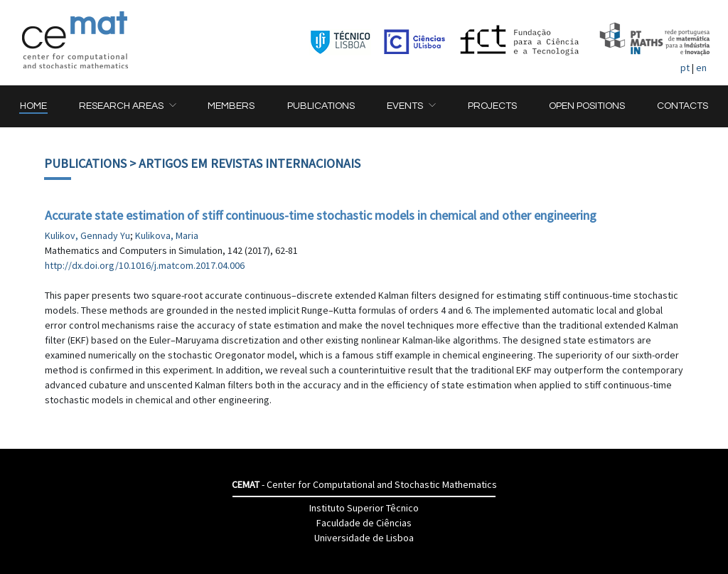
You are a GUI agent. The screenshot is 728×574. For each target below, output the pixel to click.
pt (685, 68)
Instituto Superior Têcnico (364, 508)
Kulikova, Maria (167, 235)
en (701, 68)
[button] (127, 106)
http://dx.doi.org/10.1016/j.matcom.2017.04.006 (145, 265)
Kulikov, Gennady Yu (87, 235)
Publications (85, 163)
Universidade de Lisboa (364, 538)
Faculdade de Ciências (364, 523)
